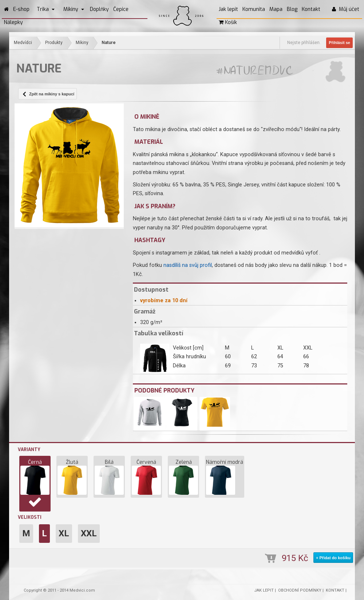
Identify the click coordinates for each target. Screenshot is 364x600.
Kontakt (311, 9)
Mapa (276, 9)
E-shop (21, 9)
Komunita (254, 9)
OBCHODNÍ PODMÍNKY (300, 590)
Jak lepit (228, 9)
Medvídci (23, 43)
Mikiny (74, 9)
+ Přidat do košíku (333, 558)
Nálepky (13, 22)
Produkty (54, 43)
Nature (109, 43)
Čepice (121, 9)
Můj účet (346, 9)
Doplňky (99, 9)
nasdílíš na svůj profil (188, 265)
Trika (46, 9)
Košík (228, 22)
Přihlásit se (339, 43)
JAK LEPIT (264, 590)
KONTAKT (335, 590)
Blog (292, 9)
